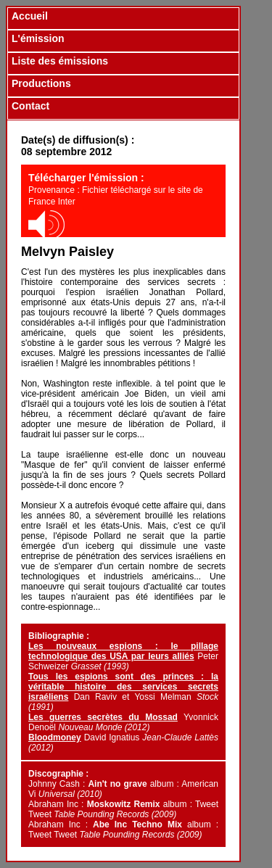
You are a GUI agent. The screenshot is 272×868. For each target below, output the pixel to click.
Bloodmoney (55, 737)
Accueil (30, 16)
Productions (41, 83)
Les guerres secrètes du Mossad (103, 717)
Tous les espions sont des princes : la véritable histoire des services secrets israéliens (123, 687)
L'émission (38, 38)
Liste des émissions (60, 61)
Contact (30, 106)
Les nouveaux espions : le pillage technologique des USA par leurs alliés (123, 651)
